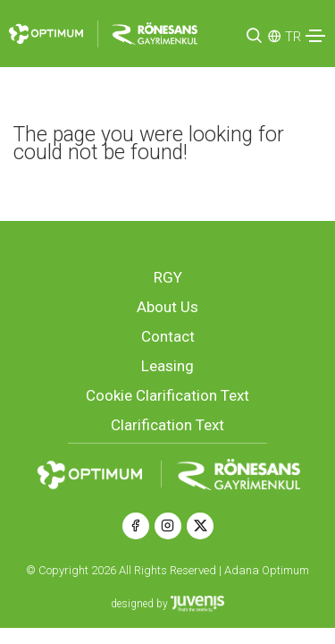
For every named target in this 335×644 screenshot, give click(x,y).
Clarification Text (167, 425)
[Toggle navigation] (315, 36)
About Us (167, 307)
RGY (168, 277)
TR (293, 37)
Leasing (167, 366)
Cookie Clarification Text (167, 395)
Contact (168, 336)
